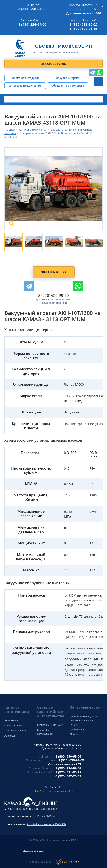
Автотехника (11, 720)
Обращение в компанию (68, 86)
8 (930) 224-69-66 (32, 24)
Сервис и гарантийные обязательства (51, 712)
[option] (12, 241)
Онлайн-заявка (54, 272)
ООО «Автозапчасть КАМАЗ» (47, 824)
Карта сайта (56, 787)
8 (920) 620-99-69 (84, 9)
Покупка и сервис (68, 78)
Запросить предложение (25, 86)
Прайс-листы (77, 729)
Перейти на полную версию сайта (53, 791)
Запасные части (85, 707)
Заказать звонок (54, 64)
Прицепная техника (15, 731)
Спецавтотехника (62, 130)
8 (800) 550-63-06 (32, 9)
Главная (10, 130)
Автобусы (10, 736)
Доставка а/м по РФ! (84, 13)
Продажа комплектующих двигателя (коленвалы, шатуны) (84, 720)
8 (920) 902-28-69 (84, 29)
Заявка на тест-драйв (25, 78)
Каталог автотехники (33, 130)
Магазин (75, 734)
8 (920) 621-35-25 (84, 24)
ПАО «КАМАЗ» (45, 816)
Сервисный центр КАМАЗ (51, 725)
